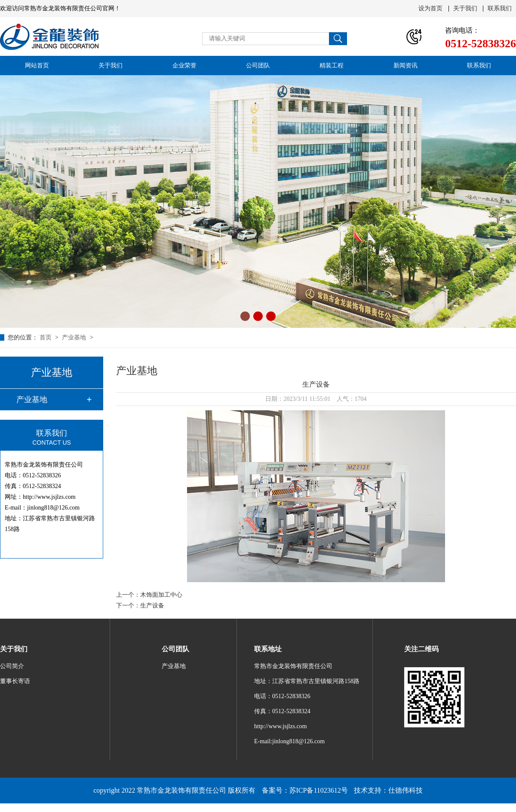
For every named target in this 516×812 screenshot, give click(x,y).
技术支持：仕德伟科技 (388, 790)
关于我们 (465, 9)
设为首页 (430, 9)
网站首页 (37, 66)
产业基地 (75, 337)
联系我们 (500, 9)
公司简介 (12, 666)
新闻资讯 (405, 66)
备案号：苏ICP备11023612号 (305, 790)
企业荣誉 (184, 66)
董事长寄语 (15, 681)
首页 (46, 337)
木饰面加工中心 (161, 595)
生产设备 (152, 606)
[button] (245, 316)
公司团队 (258, 66)
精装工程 (332, 66)
